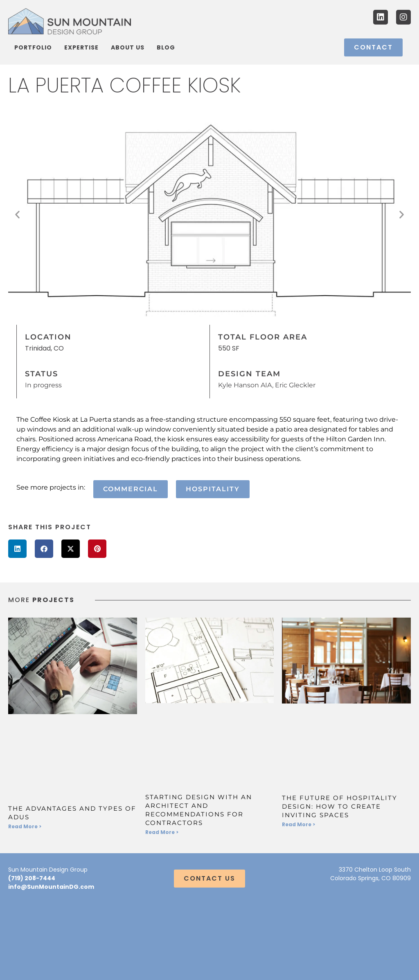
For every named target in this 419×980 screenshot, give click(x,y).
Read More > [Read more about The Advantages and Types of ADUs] (25, 826)
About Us (128, 47)
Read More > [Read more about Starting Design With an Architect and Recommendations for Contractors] (162, 832)
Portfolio (33, 47)
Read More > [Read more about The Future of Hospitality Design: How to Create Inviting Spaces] (298, 824)
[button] (17, 215)
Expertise (81, 47)
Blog (166, 47)
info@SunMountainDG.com (51, 887)
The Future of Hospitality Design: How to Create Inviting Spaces (340, 806)
